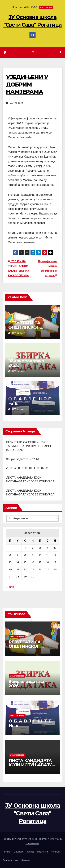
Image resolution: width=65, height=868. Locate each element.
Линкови (26, 860)
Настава (30, 852)
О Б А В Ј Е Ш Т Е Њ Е (30, 401)
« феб (10, 587)
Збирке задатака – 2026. (27, 363)
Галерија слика (11, 860)
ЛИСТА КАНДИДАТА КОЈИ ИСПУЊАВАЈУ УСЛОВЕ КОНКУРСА (30, 765)
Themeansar (32, 843)
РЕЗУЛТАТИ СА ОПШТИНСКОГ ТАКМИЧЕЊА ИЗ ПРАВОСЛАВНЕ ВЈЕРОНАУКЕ (29, 446)
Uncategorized (17, 636)
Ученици (55, 852)
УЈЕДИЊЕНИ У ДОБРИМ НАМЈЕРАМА (27, 84)
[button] (60, 52)
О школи (18, 852)
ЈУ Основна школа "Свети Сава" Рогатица (32, 813)
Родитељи (42, 852)
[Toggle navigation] (33, 52)
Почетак (7, 852)
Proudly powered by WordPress (20, 839)
